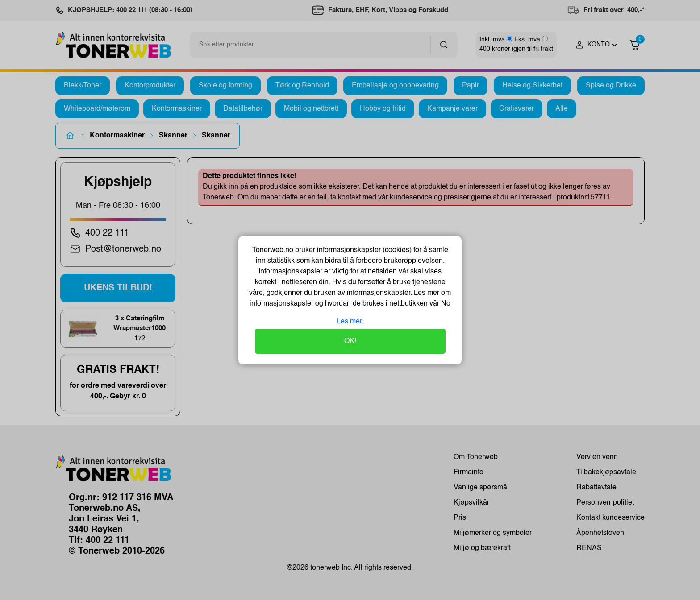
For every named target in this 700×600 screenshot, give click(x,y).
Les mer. (350, 322)
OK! (350, 341)
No (445, 304)
